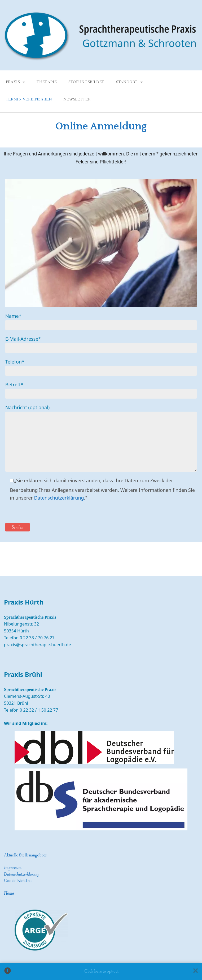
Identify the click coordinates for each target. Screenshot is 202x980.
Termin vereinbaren (29, 99)
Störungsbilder (87, 82)
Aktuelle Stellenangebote (25, 855)
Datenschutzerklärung (59, 498)
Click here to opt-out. (102, 971)
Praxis (13, 82)
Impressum (13, 868)
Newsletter (77, 99)
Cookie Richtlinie (18, 881)
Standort (127, 82)
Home (9, 894)
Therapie (47, 82)
